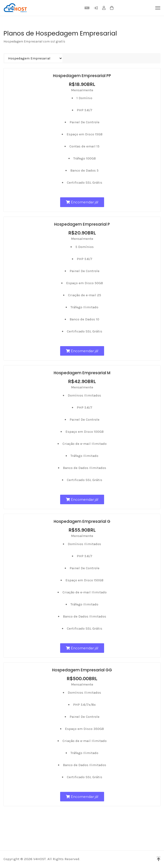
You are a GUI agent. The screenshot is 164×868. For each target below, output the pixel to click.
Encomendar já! (82, 202)
